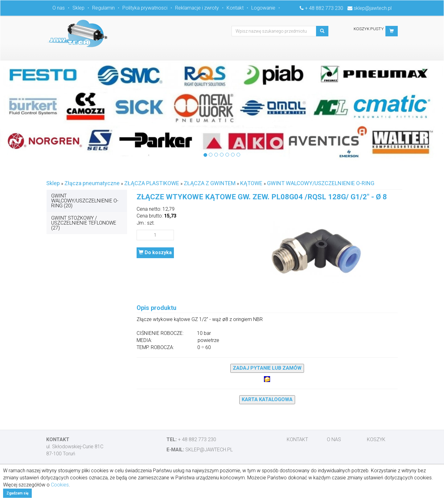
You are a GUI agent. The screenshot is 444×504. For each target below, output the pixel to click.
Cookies (60, 485)
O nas (59, 8)
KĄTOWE (251, 183)
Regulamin (103, 8)
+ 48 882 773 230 (324, 8)
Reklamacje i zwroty (197, 8)
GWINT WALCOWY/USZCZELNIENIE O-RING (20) (85, 201)
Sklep (78, 8)
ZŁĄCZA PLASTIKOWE (152, 183)
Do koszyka (155, 252)
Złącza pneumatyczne (92, 183)
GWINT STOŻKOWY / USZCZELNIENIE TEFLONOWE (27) (84, 223)
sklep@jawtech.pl (373, 8)
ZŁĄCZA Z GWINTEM (210, 183)
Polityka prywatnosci (145, 8)
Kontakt (235, 8)
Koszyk (376, 439)
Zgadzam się (17, 493)
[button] (392, 31)
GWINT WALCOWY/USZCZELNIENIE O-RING (321, 183)
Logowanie (263, 8)
